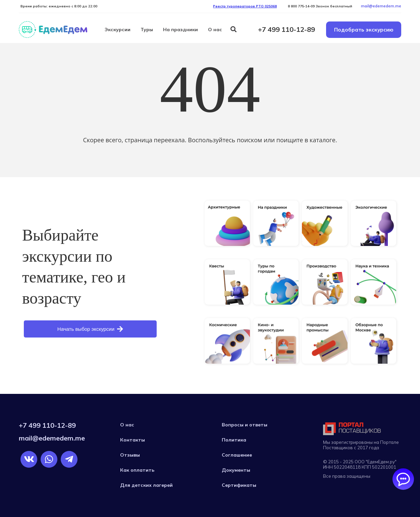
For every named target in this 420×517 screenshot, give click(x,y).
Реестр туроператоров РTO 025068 (245, 6)
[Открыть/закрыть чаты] (403, 479)
